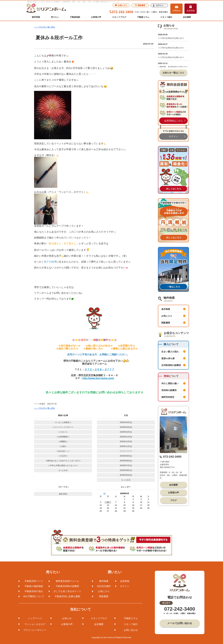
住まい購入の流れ (170, 352)
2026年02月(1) (126, 432)
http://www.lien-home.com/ (98, 378)
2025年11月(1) (126, 446)
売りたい (55, 17)
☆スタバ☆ (63, 432)
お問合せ (177, 11)
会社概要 (187, 17)
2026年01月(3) (126, 437)
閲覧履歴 (140, 5)
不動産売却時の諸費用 (67, 586)
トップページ (35, 618)
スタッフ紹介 (166, 17)
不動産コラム (143, 17)
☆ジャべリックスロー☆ (63, 427)
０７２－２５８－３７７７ (99, 369)
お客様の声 (96, 17)
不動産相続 (75, 17)
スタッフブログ (119, 17)
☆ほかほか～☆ (63, 451)
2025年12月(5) (126, 442)
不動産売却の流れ (34, 591)
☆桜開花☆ (63, 442)
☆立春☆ (63, 446)
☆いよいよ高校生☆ (63, 422)
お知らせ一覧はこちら (173, 73)
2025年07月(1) (126, 465)
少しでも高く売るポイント (67, 591)
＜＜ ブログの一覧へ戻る (45, 27)
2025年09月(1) (126, 456)
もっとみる (63, 470)
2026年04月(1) (126, 422)
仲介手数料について (34, 596)
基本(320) (63, 494)
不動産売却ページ (34, 581)
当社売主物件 (104, 586)
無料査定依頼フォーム (67, 581)
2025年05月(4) (126, 475)
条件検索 (166, 309)
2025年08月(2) (126, 461)
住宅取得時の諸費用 (171, 365)
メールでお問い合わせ (180, 623)
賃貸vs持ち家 (168, 358)
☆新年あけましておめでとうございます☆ (63, 461)
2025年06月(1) (126, 470)
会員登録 (191, 11)
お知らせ (67, 618)
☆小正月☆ (63, 456)
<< (105, 493)
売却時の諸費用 (169, 390)
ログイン (160, 5)
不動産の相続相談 (34, 586)
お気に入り (121, 5)
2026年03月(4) (126, 427)
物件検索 (36, 17)
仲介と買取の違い (170, 383)
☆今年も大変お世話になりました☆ (63, 465)
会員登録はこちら (173, 121)
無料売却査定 (168, 397)
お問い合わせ (131, 630)
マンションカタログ (35, 624)
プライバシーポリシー (35, 630)
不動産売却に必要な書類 (67, 596)
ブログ (173, 500)
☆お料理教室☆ (63, 437)
